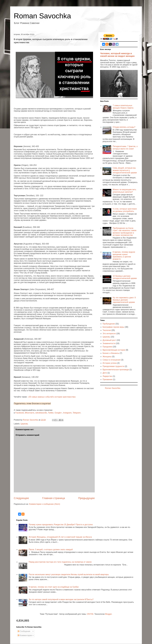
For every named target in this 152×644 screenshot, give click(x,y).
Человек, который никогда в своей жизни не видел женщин (117, 55)
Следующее (21, 498)
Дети (105, 373)
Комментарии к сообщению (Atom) (45, 504)
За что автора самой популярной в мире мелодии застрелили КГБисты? (61, 599)
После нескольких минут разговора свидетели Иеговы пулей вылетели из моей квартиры (69, 574)
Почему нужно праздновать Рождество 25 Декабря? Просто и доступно (61, 525)
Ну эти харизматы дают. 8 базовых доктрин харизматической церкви (124, 300)
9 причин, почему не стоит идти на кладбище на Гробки (54, 587)
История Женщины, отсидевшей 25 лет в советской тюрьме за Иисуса (60, 537)
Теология (107, 330)
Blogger (108, 614)
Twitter (51, 413)
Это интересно (109, 334)
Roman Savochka (42, 16)
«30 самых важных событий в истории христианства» (52, 397)
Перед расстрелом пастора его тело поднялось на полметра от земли (60, 562)
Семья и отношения (112, 360)
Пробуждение (109, 324)
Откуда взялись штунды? (124, 127)
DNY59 (90, 614)
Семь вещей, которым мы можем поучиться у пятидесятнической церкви (125, 170)
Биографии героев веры (113, 327)
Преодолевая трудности (113, 366)
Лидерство (107, 376)
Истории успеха (110, 363)
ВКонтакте (30, 413)
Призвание (107, 379)
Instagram (67, 413)
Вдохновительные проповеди (116, 370)
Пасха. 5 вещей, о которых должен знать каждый (51, 550)
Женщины (107, 357)
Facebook (20, 413)
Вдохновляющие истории (114, 350)
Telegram (77, 413)
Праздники (107, 347)
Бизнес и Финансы (111, 353)
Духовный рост (109, 340)
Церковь (24, 424)
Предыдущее (86, 498)
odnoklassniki (41, 413)
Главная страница (54, 498)
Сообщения (24, 631)
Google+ (58, 413)
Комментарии (25, 635)
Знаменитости (109, 343)
